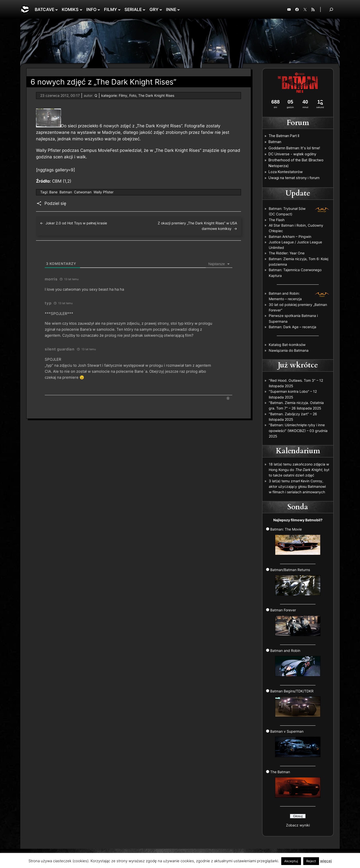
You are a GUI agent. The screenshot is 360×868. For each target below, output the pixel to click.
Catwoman (83, 192)
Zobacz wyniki (298, 825)
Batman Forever (295, 622)
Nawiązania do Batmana (289, 350)
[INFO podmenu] (99, 10)
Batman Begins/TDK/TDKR (295, 703)
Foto (133, 95)
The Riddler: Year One (287, 253)
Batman (66, 192)
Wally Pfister (103, 192)
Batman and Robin (295, 662)
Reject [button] (311, 861)
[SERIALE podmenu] (144, 10)
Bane (53, 192)
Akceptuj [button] (291, 861)
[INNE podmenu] (178, 10)
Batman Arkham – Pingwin (290, 237)
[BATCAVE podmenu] (56, 10)
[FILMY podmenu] (119, 10)
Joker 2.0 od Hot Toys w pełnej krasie (76, 223)
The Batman (295, 784)
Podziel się (55, 203)
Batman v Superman (295, 743)
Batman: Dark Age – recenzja (292, 327)
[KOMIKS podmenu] (81, 10)
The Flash (277, 220)
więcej (326, 861)
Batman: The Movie (295, 541)
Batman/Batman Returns (295, 582)
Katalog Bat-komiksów (287, 345)
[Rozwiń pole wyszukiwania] (331, 9)
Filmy (123, 95)
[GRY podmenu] (161, 10)
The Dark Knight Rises (156, 95)
